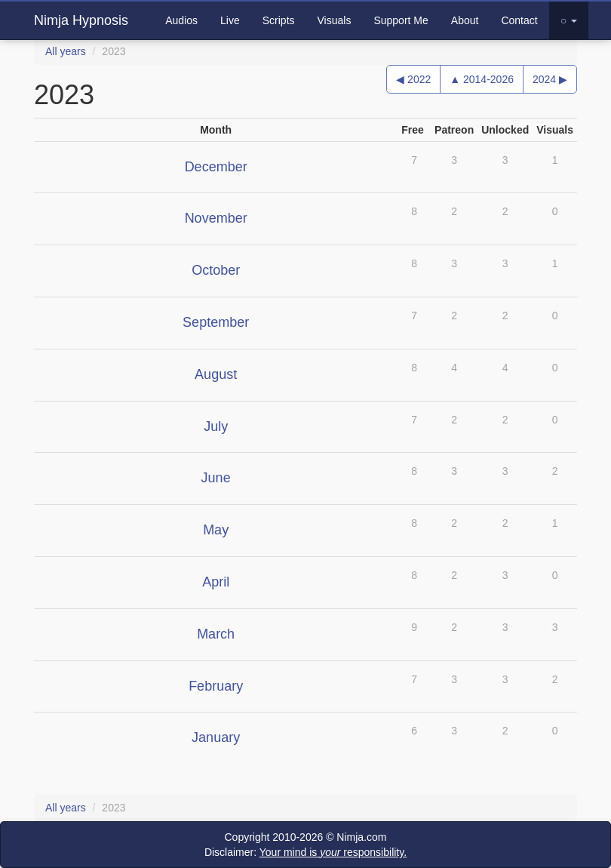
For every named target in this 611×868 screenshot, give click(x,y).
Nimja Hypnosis (81, 20)
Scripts (279, 20)
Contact (519, 20)
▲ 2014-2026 (482, 79)
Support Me (401, 20)
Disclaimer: (305, 852)
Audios (181, 20)
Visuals (335, 20)
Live (230, 20)
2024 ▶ (550, 79)
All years (66, 51)
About (465, 20)
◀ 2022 (413, 79)
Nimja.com (361, 837)
